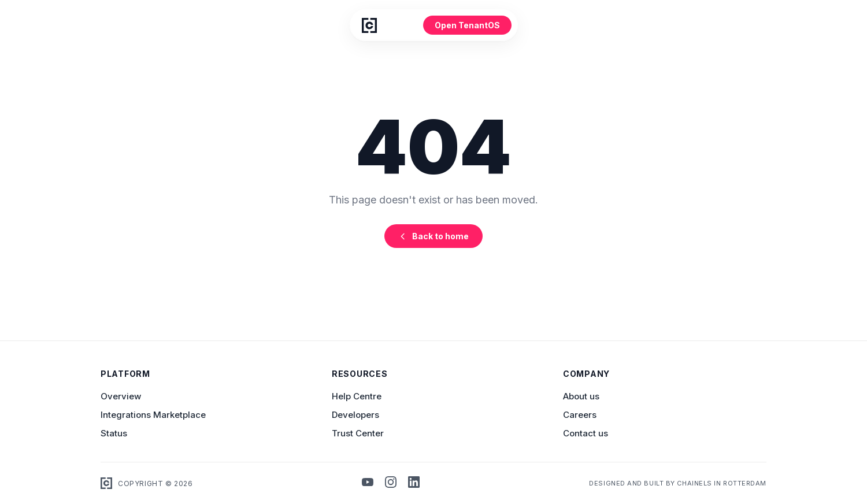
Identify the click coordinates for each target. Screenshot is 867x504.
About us (581, 396)
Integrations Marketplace (153, 415)
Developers (355, 415)
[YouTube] (368, 483)
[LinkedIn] (414, 483)
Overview (121, 396)
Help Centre (357, 396)
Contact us (586, 433)
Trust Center (358, 433)
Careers (580, 415)
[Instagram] (391, 483)
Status (114, 433)
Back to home (433, 236)
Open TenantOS (467, 25)
